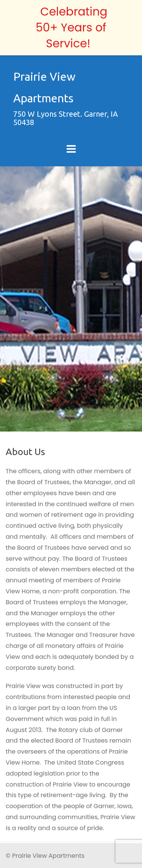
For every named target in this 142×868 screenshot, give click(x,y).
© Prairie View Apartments (45, 856)
